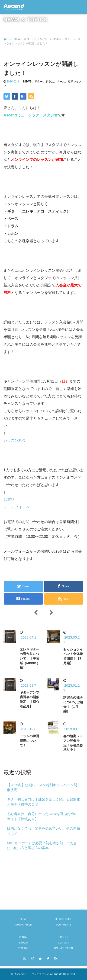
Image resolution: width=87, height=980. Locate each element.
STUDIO (23, 943)
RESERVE (23, 948)
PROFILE (63, 937)
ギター (39, 82)
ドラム (50, 82)
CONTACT (64, 943)
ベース (61, 82)
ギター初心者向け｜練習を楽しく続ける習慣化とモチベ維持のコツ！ (43, 802)
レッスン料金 (15, 440)
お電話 (9, 500)
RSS (55, 958)
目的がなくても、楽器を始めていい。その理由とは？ (43, 831)
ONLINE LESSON (63, 948)
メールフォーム (16, 507)
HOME (23, 919)
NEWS (27, 82)
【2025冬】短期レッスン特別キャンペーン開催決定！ (42, 787)
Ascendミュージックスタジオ (32, 974)
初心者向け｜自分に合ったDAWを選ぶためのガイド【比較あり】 (42, 816)
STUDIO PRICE (24, 925)
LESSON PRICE (64, 919)
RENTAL (24, 937)
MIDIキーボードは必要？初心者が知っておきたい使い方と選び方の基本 (42, 845)
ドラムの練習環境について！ (29, 741)
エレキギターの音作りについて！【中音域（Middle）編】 (30, 659)
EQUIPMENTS (64, 925)
